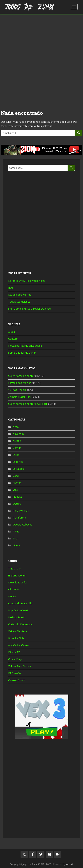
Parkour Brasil (16, 617)
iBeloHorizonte (17, 575)
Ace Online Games (19, 645)
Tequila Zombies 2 (19, 302)
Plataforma (19, 518)
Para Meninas (21, 511)
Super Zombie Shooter (21, 376)
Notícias (18, 497)
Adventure (19, 434)
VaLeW (12, 596)
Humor (17, 483)
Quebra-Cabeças (22, 525)
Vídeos (17, 545)
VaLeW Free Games (20, 666)
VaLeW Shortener (18, 631)
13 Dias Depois (17, 390)
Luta (15, 490)
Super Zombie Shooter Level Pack (28, 404)
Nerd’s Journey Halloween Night (27, 281)
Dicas (16, 455)
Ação (16, 427)
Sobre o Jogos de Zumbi (22, 353)
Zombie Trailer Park (20, 397)
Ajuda (12, 332)
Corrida (17, 448)
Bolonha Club (16, 638)
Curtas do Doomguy (20, 624)
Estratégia (19, 469)
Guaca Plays (15, 659)
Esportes (18, 462)
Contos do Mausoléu (20, 603)
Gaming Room (17, 680)
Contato (13, 339)
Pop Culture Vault (18, 610)
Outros (17, 504)
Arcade (17, 441)
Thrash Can (15, 569)
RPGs (16, 531)
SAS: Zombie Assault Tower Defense (29, 309)
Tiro (15, 538)
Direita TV (14, 652)
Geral (16, 476)
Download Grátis (18, 582)
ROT (11, 288)
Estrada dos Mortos (20, 295)
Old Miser (14, 589)
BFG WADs (15, 673)
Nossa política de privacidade (25, 346)
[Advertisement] (41, 60)
